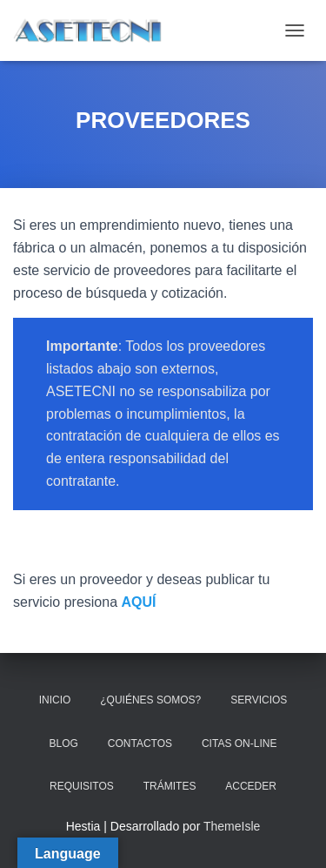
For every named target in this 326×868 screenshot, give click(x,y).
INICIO (55, 700)
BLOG (64, 744)
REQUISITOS (82, 786)
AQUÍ (139, 602)
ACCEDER (251, 786)
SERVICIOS (259, 700)
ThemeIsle (232, 826)
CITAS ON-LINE (239, 744)
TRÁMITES (170, 786)
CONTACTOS (140, 744)
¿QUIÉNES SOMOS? (150, 700)
